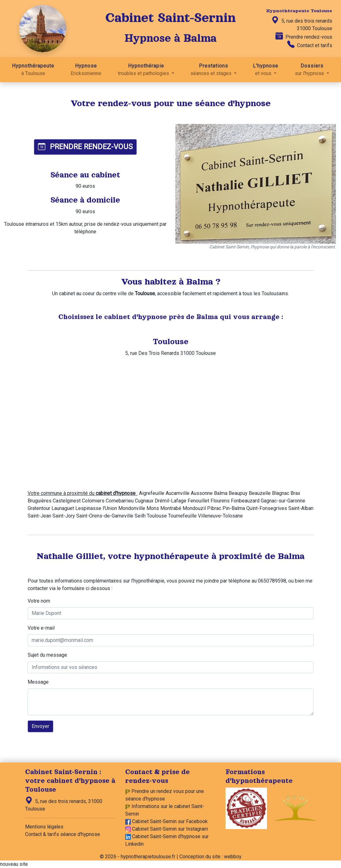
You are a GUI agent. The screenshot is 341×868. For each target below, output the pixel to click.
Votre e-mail (41, 628)
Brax (295, 493)
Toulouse (157, 516)
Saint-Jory (64, 516)
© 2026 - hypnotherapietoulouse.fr (138, 857)
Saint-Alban (301, 508)
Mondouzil (194, 508)
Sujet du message (47, 655)
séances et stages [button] (213, 69)
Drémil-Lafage (170, 501)
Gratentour (39, 508)
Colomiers (93, 501)
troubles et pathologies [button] (146, 69)
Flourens (220, 501)
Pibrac (214, 508)
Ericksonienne (86, 69)
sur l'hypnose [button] (312, 69)
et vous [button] (266, 69)
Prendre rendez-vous (304, 36)
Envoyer (40, 726)
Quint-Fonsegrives (267, 508)
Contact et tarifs (310, 45)
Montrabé (171, 508)
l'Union (110, 508)
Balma (221, 493)
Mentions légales (44, 827)
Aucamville (178, 493)
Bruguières (40, 501)
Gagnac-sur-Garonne (283, 501)
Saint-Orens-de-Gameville (105, 516)
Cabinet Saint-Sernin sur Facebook (170, 821)
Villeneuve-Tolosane (220, 516)
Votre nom (39, 601)
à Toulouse (33, 69)
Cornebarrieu (120, 501)
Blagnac (281, 493)
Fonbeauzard (245, 501)
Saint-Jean (39, 516)
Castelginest (67, 501)
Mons (153, 508)
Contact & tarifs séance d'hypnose (63, 834)
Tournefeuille (182, 516)
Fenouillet (198, 501)
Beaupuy (238, 493)
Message (38, 682)
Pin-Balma (234, 508)
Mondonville (132, 508)
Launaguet (63, 508)
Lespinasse (88, 508)
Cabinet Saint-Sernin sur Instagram (170, 829)
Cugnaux (144, 501)
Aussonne (202, 493)
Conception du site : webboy (210, 857)
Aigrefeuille (152, 493)
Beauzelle (260, 493)
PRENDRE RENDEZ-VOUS (85, 147)
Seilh (140, 516)
